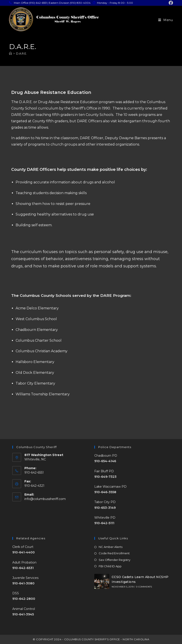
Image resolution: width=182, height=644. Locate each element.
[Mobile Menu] (166, 20)
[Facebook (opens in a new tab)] (170, 3)
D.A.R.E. (21, 53)
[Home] (10, 53)
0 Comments (144, 587)
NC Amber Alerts (111, 547)
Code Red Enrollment (114, 553)
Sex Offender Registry (115, 560)
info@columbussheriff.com (45, 499)
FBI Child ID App (110, 566)
